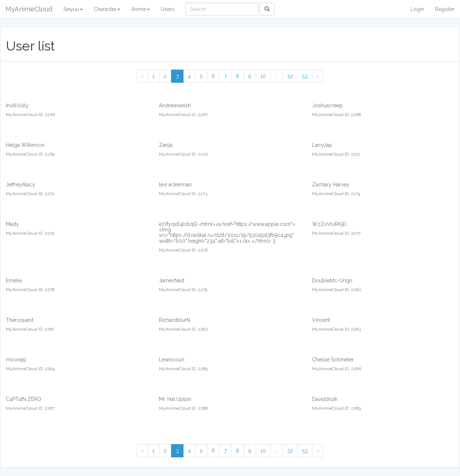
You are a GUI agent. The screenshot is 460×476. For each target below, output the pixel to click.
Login (417, 9)
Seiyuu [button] (73, 9)
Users (168, 9)
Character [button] (107, 9)
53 (305, 76)
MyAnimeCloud (29, 9)
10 (263, 76)
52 (290, 76)
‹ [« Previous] (142, 76)
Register (445, 9)
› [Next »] (318, 76)
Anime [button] (140, 9)
